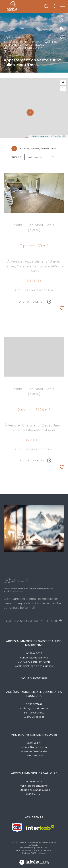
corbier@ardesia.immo (34, 708)
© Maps (44, 136)
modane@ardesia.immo (34, 747)
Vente (7, 48)
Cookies (43, 853)
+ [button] (63, 83)
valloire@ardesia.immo (34, 786)
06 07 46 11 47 (34, 743)
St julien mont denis (27, 48)
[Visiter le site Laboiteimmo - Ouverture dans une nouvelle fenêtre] (34, 860)
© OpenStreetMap (59, 136)
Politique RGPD (29, 853)
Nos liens (47, 850)
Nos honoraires (27, 848)
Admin (37, 850)
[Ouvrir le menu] (63, 6)
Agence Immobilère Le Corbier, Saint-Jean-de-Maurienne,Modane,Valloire (31, 43)
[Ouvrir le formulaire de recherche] (46, 6)
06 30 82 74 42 (34, 704)
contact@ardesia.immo (34, 658)
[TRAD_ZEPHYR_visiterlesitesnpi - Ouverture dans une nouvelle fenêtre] (17, 827)
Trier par (17, 157)
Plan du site (42, 848)
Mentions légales (24, 850)
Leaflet (33, 136)
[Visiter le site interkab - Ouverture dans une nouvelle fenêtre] (40, 827)
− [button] (63, 88)
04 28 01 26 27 (34, 653)
